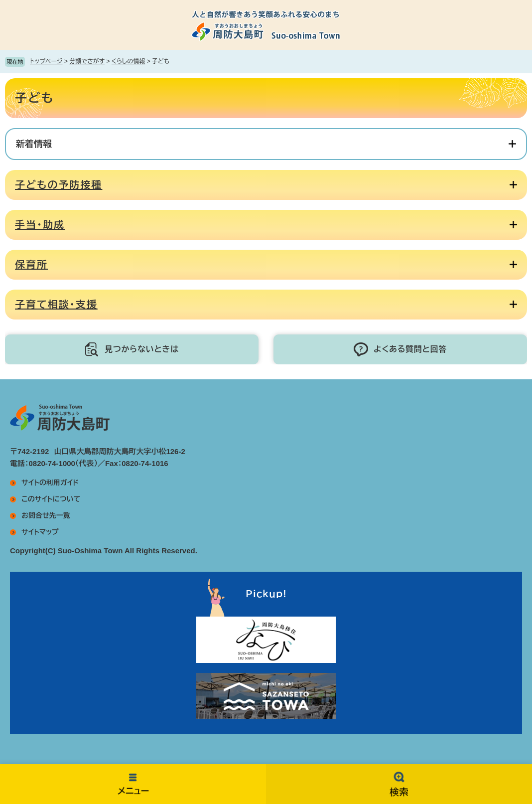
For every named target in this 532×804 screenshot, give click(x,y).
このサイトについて (51, 499)
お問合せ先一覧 (46, 515)
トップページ (46, 61)
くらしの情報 (128, 61)
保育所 (31, 265)
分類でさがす (87, 61)
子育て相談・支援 (56, 305)
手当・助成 (40, 225)
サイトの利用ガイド (50, 482)
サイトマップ (40, 532)
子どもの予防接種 (59, 185)
